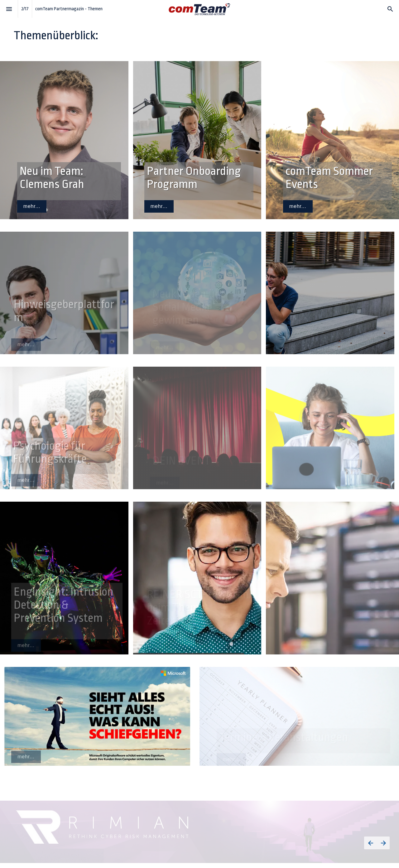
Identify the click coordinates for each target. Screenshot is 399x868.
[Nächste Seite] (383, 843)
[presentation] (199, 27)
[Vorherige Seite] (370, 843)
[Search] (390, 9)
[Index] (9, 9)
